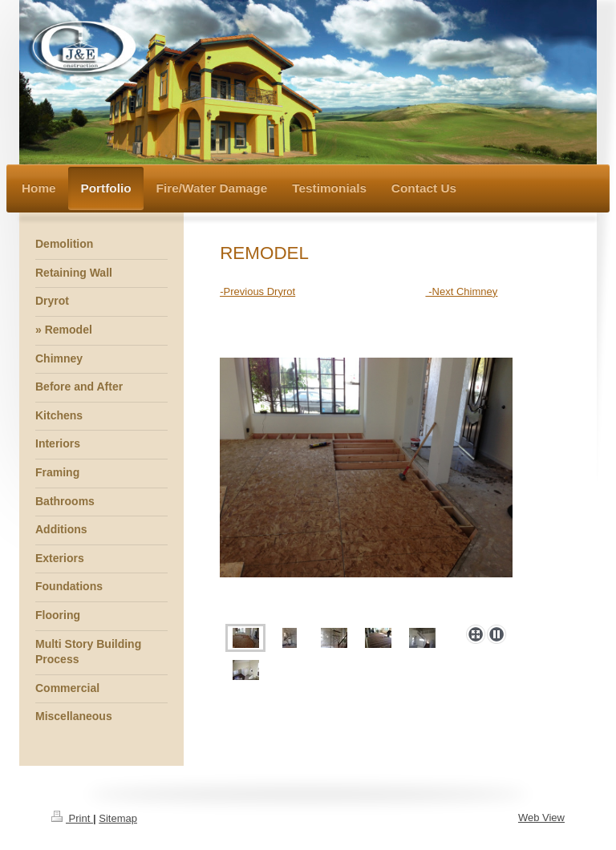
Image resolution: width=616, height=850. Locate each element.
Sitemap (118, 818)
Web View (541, 818)
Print (72, 818)
